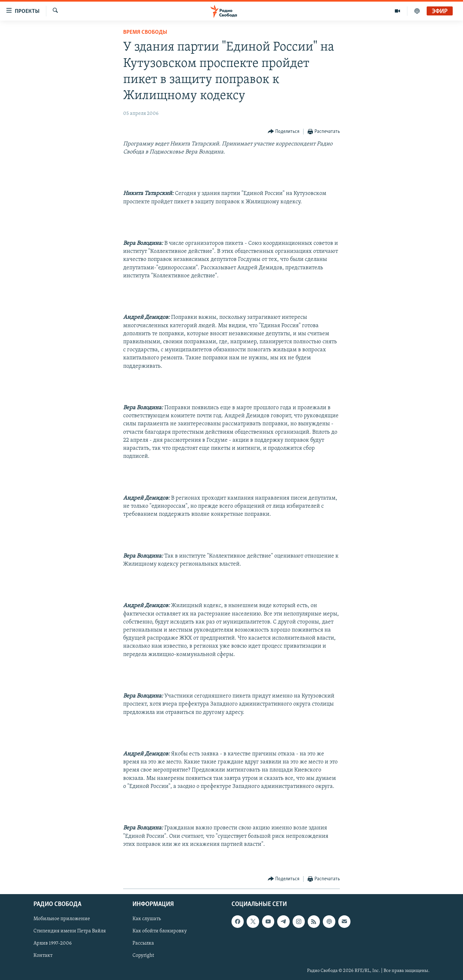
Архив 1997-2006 (53, 944)
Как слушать (147, 919)
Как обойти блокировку (160, 931)
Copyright (143, 956)
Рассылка (143, 944)
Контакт (43, 956)
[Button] (284, 132)
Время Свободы (145, 32)
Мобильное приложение (62, 919)
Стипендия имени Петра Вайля (70, 931)
